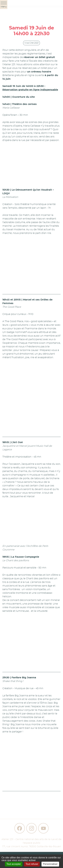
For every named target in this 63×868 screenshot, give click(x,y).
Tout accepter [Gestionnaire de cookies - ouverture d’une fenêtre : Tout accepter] (14, 864)
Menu (4, 5)
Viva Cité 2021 (32, 43)
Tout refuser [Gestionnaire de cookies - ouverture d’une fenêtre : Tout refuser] (32, 864)
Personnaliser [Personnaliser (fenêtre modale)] (50, 864)
